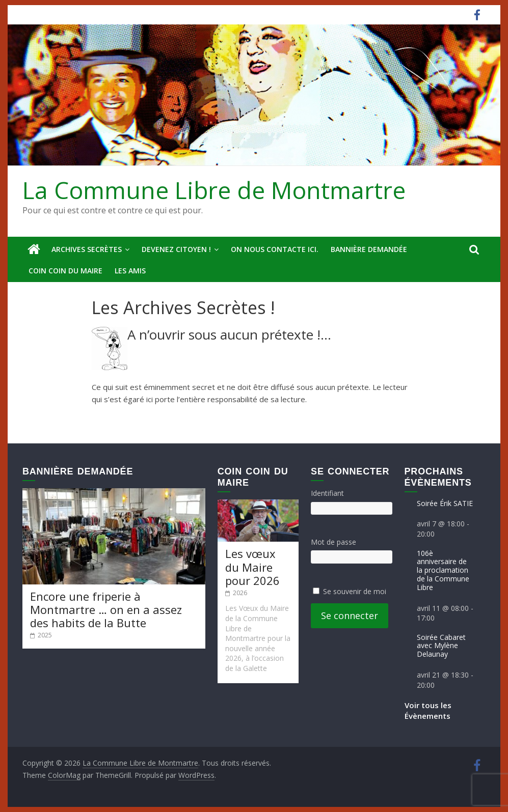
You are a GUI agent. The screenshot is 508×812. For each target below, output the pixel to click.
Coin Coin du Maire (65, 271)
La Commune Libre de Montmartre (214, 190)
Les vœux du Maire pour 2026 (252, 567)
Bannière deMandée (369, 249)
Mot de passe (333, 542)
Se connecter (350, 615)
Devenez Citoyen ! (176, 249)
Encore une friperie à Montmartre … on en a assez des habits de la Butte (106, 610)
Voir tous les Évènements (428, 710)
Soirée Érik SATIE (445, 503)
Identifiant (327, 493)
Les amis (130, 271)
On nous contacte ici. (275, 249)
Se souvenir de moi (355, 591)
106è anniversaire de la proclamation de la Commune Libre (443, 570)
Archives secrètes (87, 249)
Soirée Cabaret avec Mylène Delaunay (441, 646)
